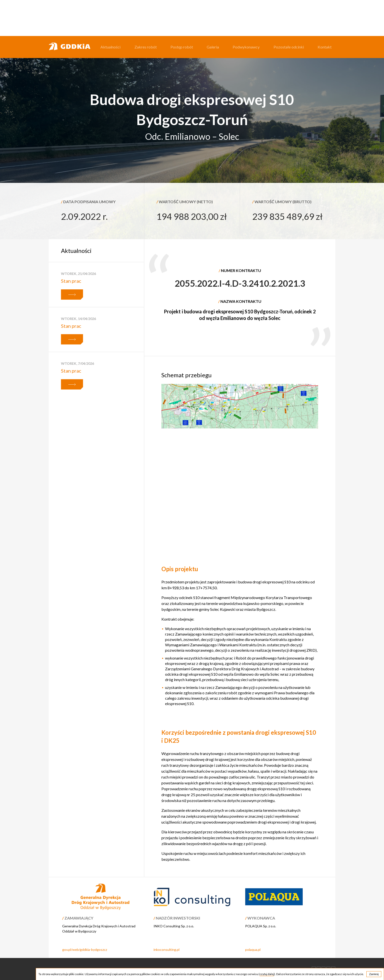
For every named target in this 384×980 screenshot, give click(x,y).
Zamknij (374, 974)
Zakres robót (146, 47)
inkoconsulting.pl (167, 950)
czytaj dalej (267, 974)
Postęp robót (182, 47)
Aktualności (110, 47)
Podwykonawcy (246, 47)
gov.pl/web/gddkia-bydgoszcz (85, 950)
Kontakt (325, 47)
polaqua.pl (253, 950)
